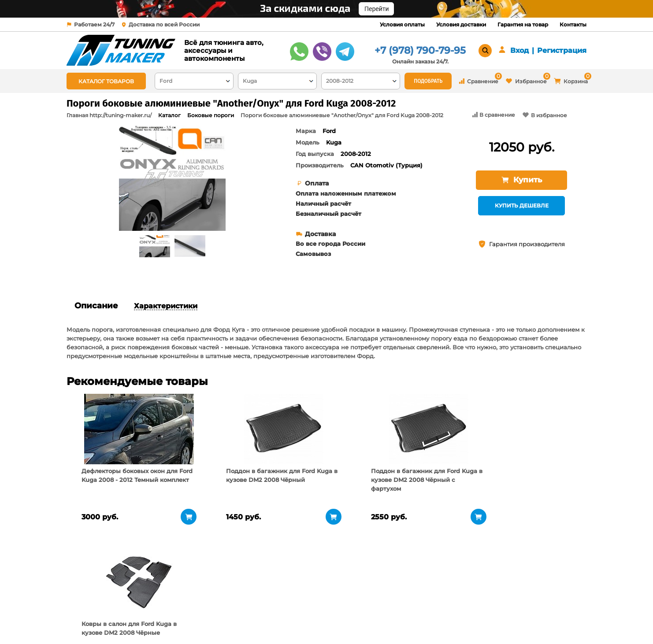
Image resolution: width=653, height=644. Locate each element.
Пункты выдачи (183, 609)
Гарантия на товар (523, 24)
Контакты (573, 24)
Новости (172, 620)
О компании (178, 598)
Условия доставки (461, 24)
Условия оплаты (402, 24)
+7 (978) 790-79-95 (420, 50)
